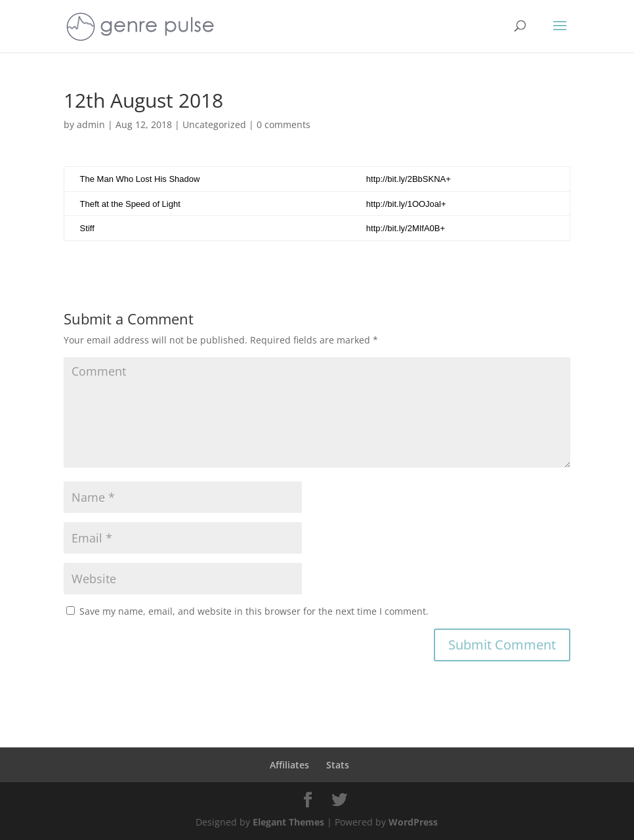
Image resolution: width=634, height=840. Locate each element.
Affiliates (289, 765)
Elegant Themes (288, 822)
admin (91, 124)
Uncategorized (214, 124)
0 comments (284, 124)
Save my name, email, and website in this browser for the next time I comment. (254, 611)
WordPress (413, 822)
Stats (338, 765)
